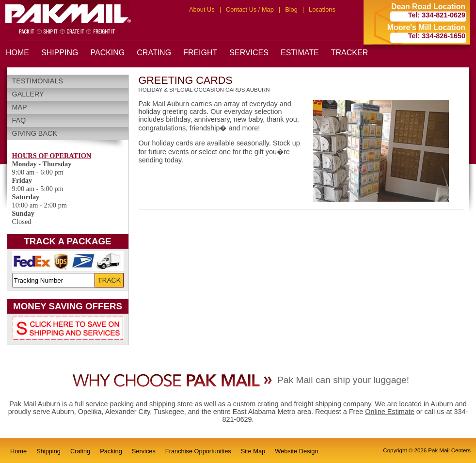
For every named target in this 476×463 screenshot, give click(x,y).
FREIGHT (200, 53)
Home (18, 451)
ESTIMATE (300, 53)
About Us (202, 9)
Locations (322, 9)
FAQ (19, 120)
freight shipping (317, 404)
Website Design (296, 451)
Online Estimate (390, 412)
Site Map (253, 451)
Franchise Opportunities (198, 451)
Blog (291, 9)
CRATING (154, 53)
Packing (111, 451)
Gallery (28, 94)
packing (122, 404)
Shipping (48, 451)
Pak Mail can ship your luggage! (343, 380)
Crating (80, 451)
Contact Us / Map (250, 9)
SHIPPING (60, 53)
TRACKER (349, 53)
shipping (162, 404)
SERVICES (249, 53)
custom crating (256, 404)
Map (20, 107)
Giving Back (35, 133)
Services (144, 451)
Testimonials (38, 81)
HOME (17, 53)
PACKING (107, 53)
